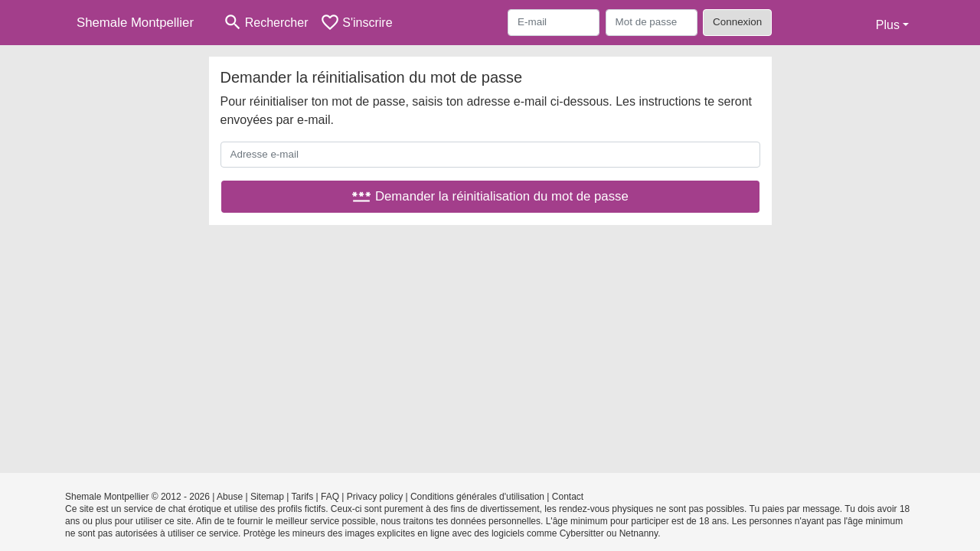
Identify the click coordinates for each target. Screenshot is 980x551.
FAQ (330, 497)
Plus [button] (888, 25)
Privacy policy (375, 497)
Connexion (737, 22)
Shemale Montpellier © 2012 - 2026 (137, 497)
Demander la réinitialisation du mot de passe (490, 196)
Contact (568, 497)
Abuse (230, 497)
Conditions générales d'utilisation (477, 497)
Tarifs (303, 497)
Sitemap (267, 497)
